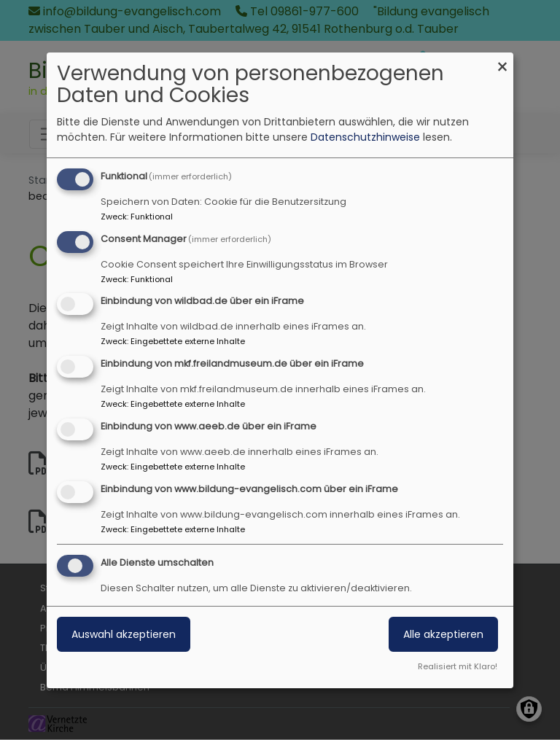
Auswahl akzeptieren (124, 634)
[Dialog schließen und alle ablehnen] (502, 62)
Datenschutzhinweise (365, 137)
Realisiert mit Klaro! (458, 666)
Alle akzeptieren (443, 634)
